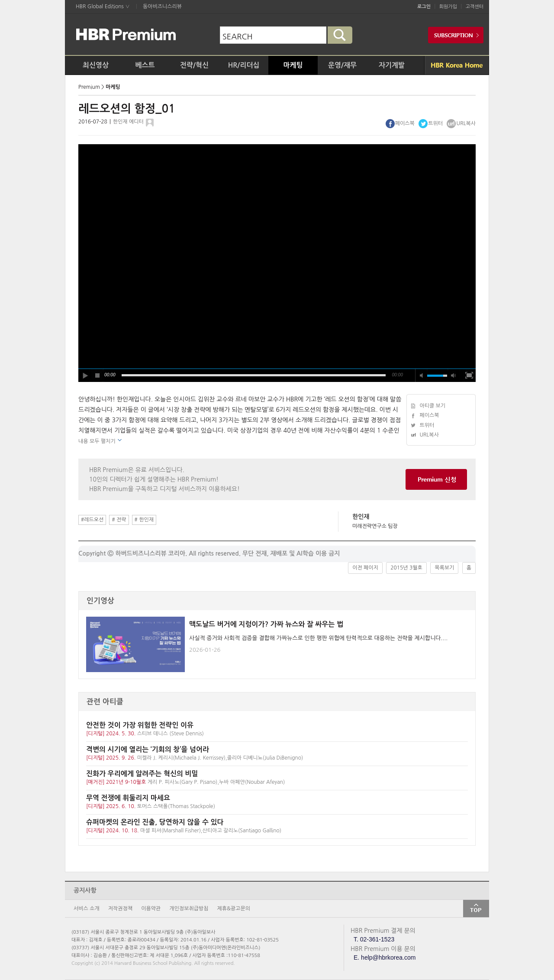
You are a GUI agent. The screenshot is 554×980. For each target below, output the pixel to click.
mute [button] (422, 375)
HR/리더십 (244, 65)
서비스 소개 (87, 909)
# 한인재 (144, 520)
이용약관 (151, 909)
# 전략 (119, 520)
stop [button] (98, 375)
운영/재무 (342, 65)
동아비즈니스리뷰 (162, 6)
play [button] (85, 375)
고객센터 (475, 7)
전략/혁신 (194, 65)
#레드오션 (92, 520)
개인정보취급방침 (189, 909)
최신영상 (96, 65)
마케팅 (293, 65)
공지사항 (85, 890)
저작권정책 (120, 909)
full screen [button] (469, 375)
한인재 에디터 (128, 122)
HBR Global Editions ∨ (103, 6)
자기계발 (392, 65)
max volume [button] (454, 375)
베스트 (145, 65)
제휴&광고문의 (234, 909)
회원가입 (448, 7)
